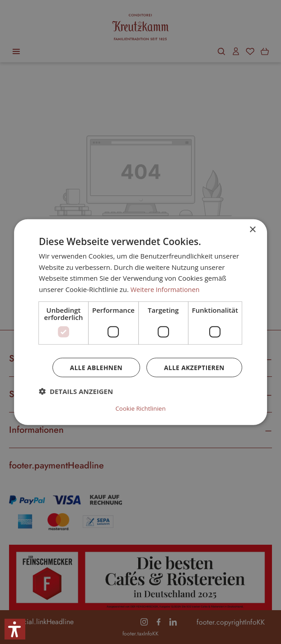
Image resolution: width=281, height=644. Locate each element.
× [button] (252, 230)
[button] (76, 392)
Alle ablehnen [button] (94, 368)
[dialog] (140, 322)
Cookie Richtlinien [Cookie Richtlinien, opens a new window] (140, 408)
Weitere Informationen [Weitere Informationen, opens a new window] (166, 290)
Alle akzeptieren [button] (194, 368)
